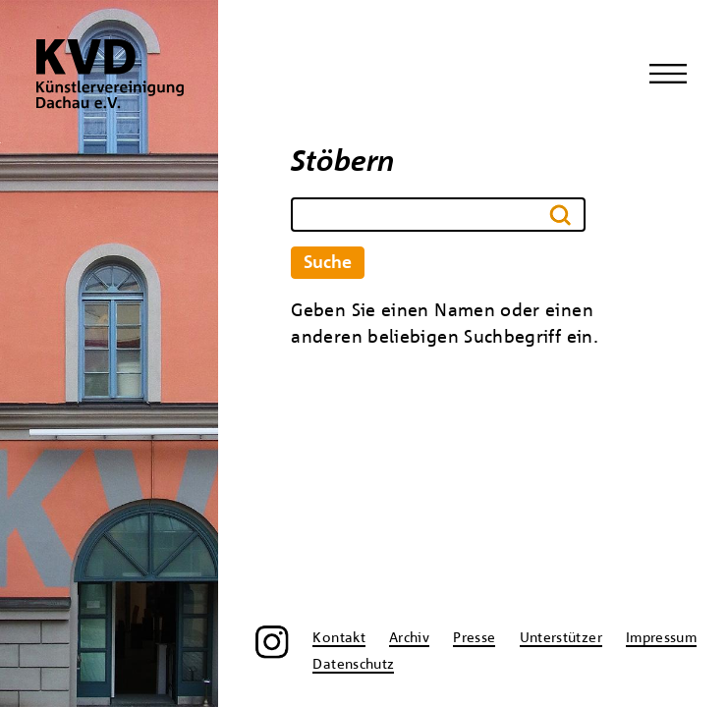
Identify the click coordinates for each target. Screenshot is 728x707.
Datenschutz (353, 665)
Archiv (409, 638)
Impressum (661, 638)
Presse (474, 638)
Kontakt (339, 638)
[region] (109, 353)
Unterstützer (561, 638)
